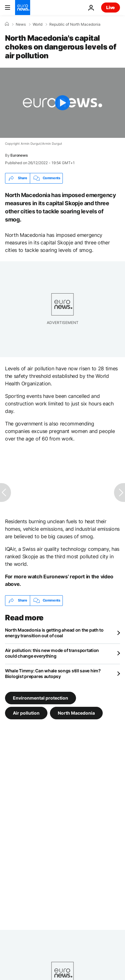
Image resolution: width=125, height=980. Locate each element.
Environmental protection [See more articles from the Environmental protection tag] (41, 698)
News (21, 24)
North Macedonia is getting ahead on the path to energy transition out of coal (54, 633)
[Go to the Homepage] (23, 8)
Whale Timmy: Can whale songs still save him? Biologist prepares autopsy (53, 673)
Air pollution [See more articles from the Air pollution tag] (26, 713)
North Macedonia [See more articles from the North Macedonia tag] (76, 713)
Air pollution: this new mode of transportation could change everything (52, 653)
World (38, 24)
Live (111, 7)
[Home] (7, 24)
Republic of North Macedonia (75, 24)
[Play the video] (63, 103)
